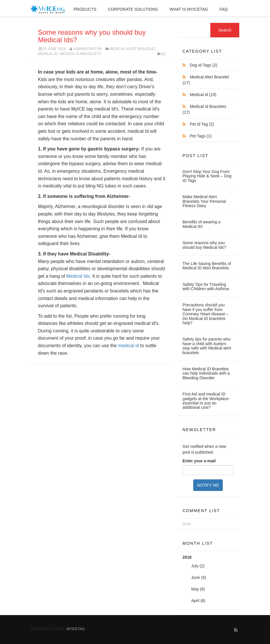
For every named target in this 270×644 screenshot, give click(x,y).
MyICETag (76, 629)
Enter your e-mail (199, 461)
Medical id (48, 54)
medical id (128, 346)
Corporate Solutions (133, 9)
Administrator (87, 49)
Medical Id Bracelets (80, 54)
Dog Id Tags (204, 65)
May (195, 589)
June (196, 577)
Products (85, 9)
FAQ (224, 9)
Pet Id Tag (202, 124)
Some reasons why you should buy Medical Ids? (92, 36)
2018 (208, 581)
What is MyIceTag (189, 9)
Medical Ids (78, 276)
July (195, 566)
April (195, 601)
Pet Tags (201, 136)
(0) (161, 54)
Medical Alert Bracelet (133, 49)
